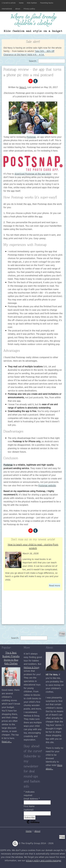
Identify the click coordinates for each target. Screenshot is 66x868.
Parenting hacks (47, 3)
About (18, 9)
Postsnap (31, 137)
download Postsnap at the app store (33, 174)
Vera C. (23, 87)
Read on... (7, 742)
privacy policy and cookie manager (44, 860)
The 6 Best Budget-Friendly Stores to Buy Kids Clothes (11, 658)
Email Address (32, 799)
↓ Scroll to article (9, 3)
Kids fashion (32, 3)
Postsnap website (47, 485)
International (7, 9)
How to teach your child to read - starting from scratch (33, 546)
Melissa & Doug (31, 667)
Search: (47, 61)
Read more (55, 585)
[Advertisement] (33, 609)
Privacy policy (29, 9)
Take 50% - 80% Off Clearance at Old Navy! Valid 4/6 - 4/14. (29, 53)
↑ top (62, 634)
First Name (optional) (29, 808)
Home (21, 3)
